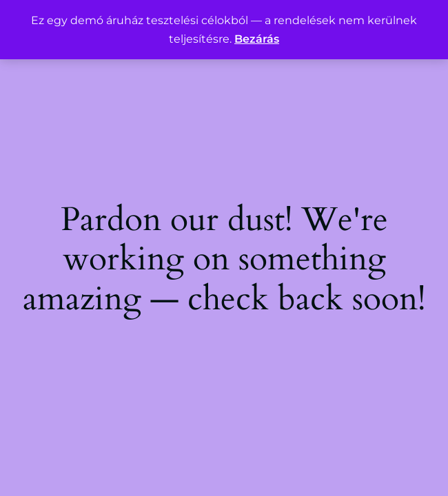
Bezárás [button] (257, 39)
